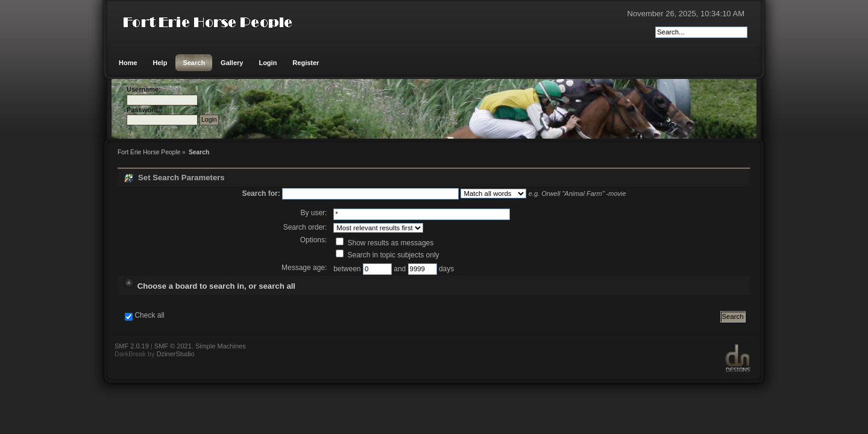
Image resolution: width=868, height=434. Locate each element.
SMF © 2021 (173, 346)
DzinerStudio (176, 354)
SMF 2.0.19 (132, 346)
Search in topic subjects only (387, 255)
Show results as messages (385, 243)
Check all (149, 315)
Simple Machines (221, 346)
